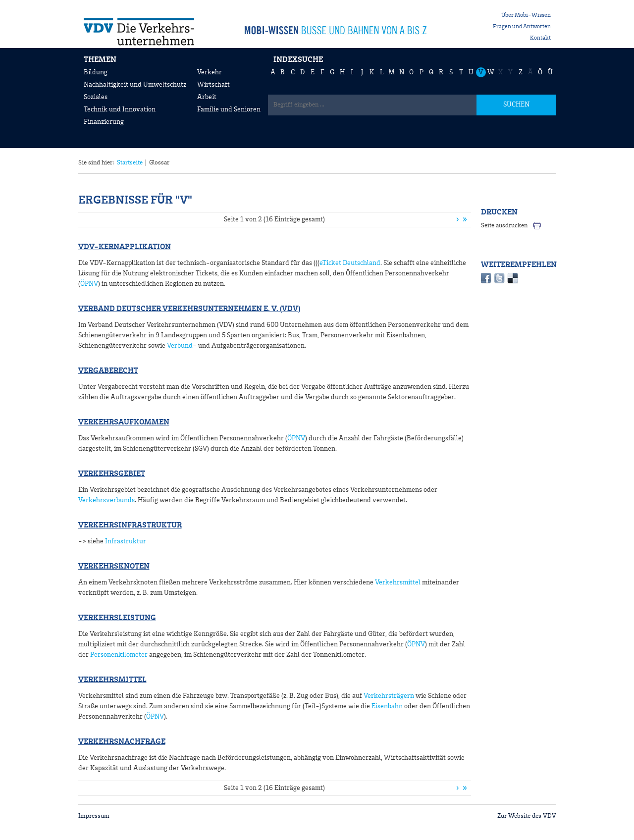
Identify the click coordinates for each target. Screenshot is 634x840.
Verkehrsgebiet (112, 474)
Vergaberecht (108, 371)
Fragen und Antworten (522, 27)
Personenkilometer (119, 655)
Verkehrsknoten (114, 567)
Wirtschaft (213, 85)
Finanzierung (104, 122)
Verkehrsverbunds (106, 500)
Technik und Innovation (120, 109)
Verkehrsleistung (117, 618)
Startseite (130, 163)
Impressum (94, 816)
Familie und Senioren (229, 109)
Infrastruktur (126, 541)
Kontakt (540, 38)
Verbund (179, 346)
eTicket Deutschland (350, 263)
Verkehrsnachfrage (122, 742)
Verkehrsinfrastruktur (130, 525)
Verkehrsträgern (388, 696)
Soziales (96, 97)
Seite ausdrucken (504, 226)
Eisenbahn (387, 706)
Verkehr (210, 72)
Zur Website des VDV (527, 816)
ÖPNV (89, 284)
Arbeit (207, 97)
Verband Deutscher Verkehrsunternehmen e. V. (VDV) (189, 309)
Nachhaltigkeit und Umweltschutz (135, 85)
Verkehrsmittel (398, 582)
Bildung (96, 72)
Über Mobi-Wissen (526, 15)
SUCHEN (516, 105)
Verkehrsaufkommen (124, 422)
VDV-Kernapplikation (125, 247)
